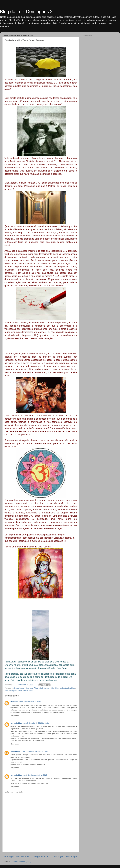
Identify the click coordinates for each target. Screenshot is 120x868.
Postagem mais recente (17, 856)
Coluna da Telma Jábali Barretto (37, 688)
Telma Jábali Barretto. (26, 691)
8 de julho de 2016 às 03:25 (37, 775)
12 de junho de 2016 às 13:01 (30, 702)
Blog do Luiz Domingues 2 (26, 12)
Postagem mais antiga (65, 856)
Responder (15, 716)
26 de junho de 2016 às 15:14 (37, 751)
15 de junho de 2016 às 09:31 (38, 723)
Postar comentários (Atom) (21, 862)
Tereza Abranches (18, 751)
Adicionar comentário (14, 792)
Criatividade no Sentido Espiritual (63, 688)
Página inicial (41, 856)
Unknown (14, 702)
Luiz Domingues (11, 691)
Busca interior (19, 688)
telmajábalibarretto (18, 723)
